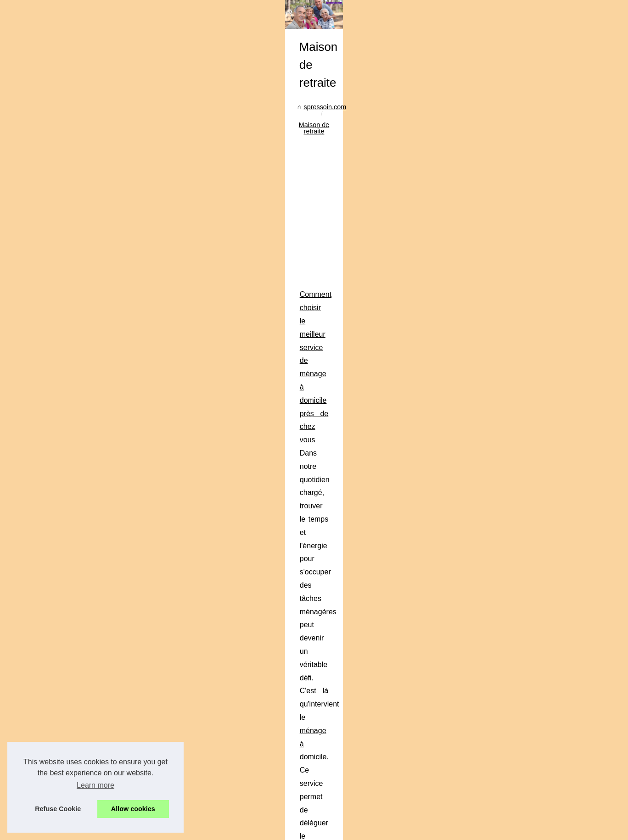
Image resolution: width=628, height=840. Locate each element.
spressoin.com (69, 339)
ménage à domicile (175, 529)
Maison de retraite (124, 339)
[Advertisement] (245, 414)
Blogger (241, 830)
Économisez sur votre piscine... (509, 790)
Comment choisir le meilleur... (507, 685)
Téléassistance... (488, 748)
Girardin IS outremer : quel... (505, 643)
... (127, 569)
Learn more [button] (95, 785)
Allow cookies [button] (133, 809)
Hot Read (477, 307)
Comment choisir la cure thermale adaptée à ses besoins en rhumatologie (163, 609)
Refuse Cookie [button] (58, 809)
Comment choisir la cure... (502, 706)
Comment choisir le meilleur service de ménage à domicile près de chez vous (169, 503)
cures (438, 636)
